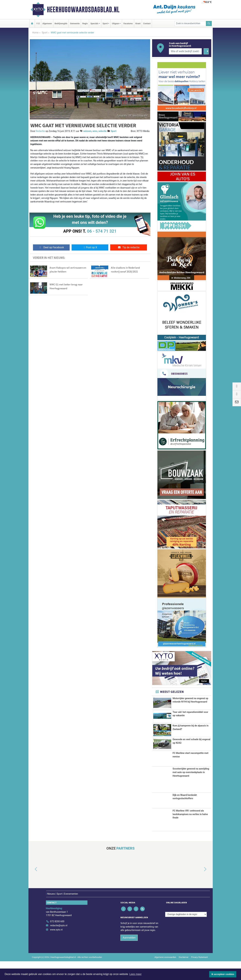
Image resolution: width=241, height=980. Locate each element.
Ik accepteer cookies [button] (223, 974)
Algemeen (47, 23)
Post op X (90, 247)
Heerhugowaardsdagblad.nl (83, 10)
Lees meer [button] (135, 974)
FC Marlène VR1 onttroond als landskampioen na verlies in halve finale (190, 833)
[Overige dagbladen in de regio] (186, 933)
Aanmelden (129, 956)
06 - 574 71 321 (102, 231)
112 (38, 23)
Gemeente (75, 23)
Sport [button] (105, 23)
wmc (95, 131)
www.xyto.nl (56, 948)
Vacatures (128, 23)
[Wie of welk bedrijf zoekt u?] (185, 51)
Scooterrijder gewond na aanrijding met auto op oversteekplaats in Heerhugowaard (191, 791)
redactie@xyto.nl (59, 944)
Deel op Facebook (51, 247)
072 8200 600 (57, 940)
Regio (85, 23)
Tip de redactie (129, 247)
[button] (32, 888)
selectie (103, 131)
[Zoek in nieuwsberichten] (190, 23)
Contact (147, 23)
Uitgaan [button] (115, 23)
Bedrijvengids (61, 23)
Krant (138, 23)
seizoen (87, 131)
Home (35, 33)
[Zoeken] (209, 23)
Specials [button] (94, 23)
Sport (45, 33)
